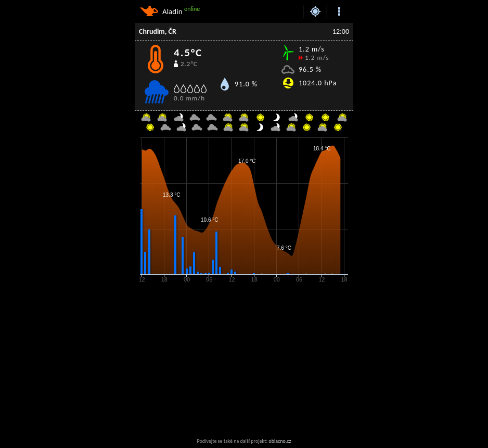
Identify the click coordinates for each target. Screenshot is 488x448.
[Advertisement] (218, 361)
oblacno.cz (280, 441)
